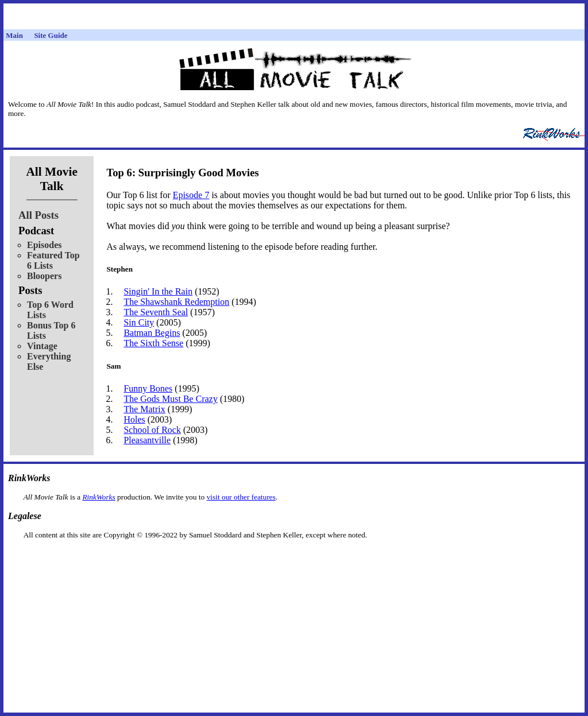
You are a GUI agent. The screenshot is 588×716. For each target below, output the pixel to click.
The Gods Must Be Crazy (171, 399)
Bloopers (44, 276)
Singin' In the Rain (158, 291)
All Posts (38, 215)
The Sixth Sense (153, 343)
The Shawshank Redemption (176, 302)
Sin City (139, 322)
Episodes (44, 245)
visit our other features (241, 497)
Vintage (42, 346)
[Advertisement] (294, 558)
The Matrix (144, 409)
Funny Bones (148, 388)
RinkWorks (98, 497)
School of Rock (152, 430)
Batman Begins (152, 333)
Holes (134, 419)
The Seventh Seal (156, 312)
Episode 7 (191, 195)
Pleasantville (147, 440)
